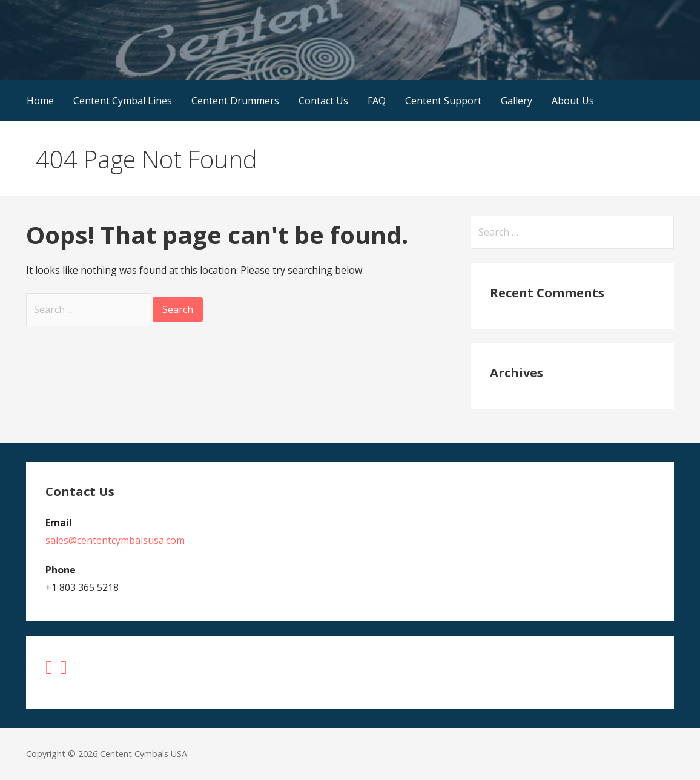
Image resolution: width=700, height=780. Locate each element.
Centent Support (443, 101)
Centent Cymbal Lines (123, 101)
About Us (573, 101)
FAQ (377, 101)
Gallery (517, 101)
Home (40, 101)
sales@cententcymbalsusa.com (115, 540)
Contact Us (323, 101)
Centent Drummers (235, 101)
